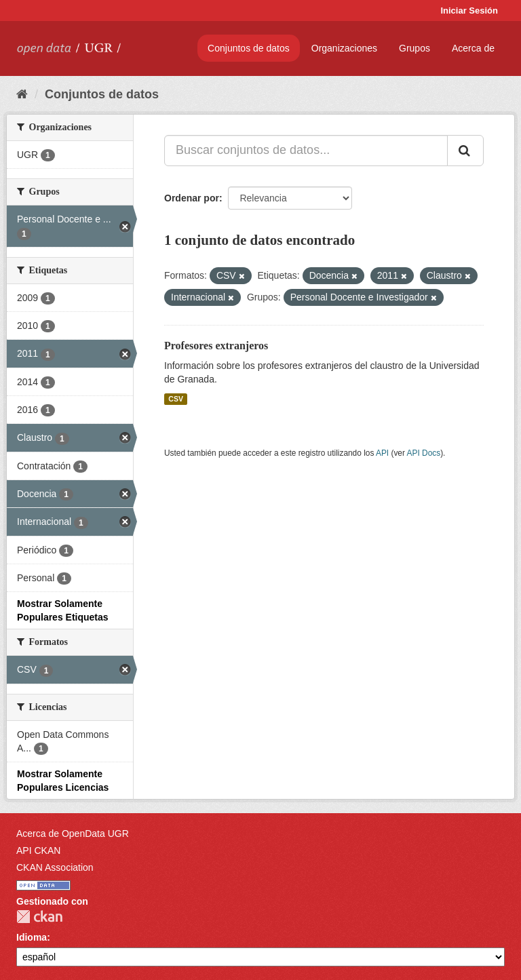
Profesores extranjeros (216, 346)
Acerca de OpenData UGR (73, 834)
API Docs (424, 453)
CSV (176, 399)
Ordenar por (192, 198)
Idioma (32, 937)
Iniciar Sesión (469, 11)
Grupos (414, 48)
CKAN (39, 917)
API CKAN (38, 850)
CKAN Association (55, 867)
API (382, 453)
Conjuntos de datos (249, 48)
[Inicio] (22, 94)
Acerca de (473, 48)
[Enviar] (465, 151)
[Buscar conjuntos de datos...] (306, 151)
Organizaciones (344, 48)
